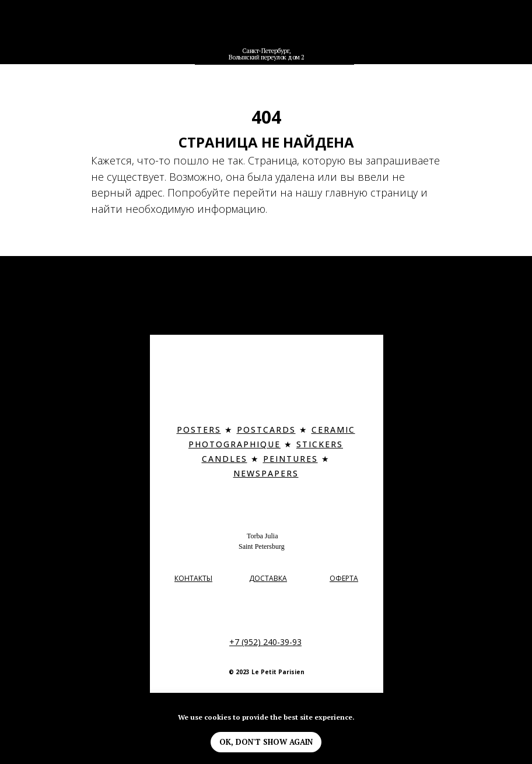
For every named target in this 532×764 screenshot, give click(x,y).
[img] (267, 31)
